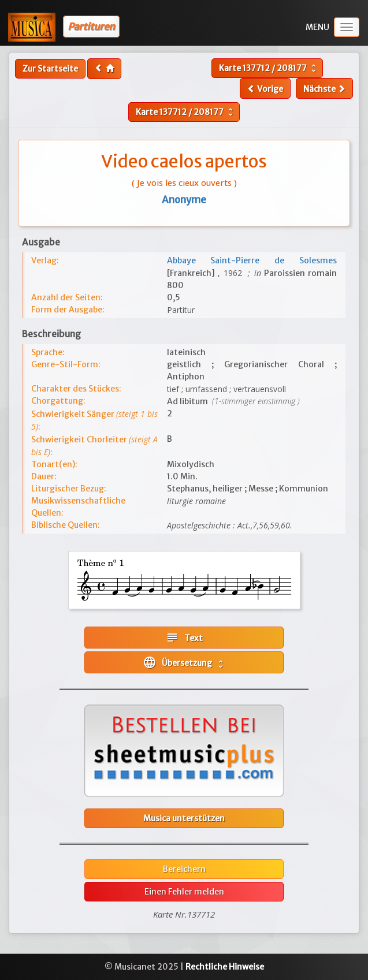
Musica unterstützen (184, 818)
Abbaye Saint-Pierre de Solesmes (252, 260)
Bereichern (184, 869)
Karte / (269, 68)
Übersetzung (184, 662)
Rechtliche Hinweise (225, 967)
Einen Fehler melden (184, 892)
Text (184, 638)
